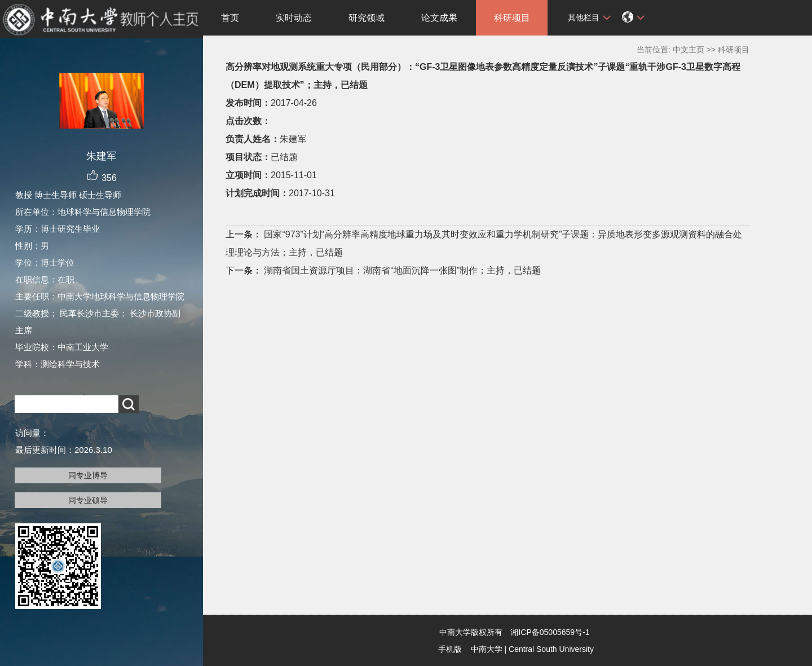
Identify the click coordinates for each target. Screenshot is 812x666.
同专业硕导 (88, 500)
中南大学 (487, 649)
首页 (230, 18)
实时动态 (294, 18)
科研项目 (512, 18)
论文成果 (439, 18)
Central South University (551, 649)
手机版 (450, 649)
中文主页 (689, 50)
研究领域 (367, 18)
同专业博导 (88, 475)
